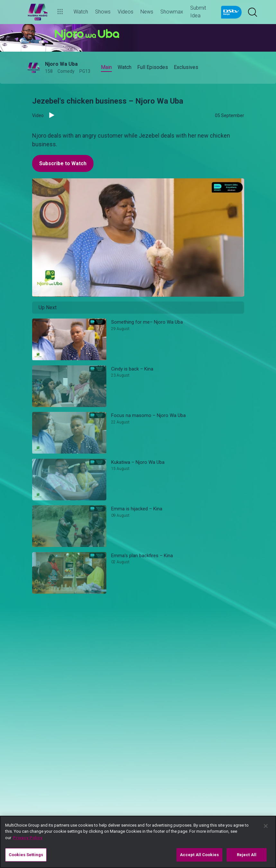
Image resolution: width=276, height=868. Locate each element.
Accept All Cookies (199, 855)
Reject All (247, 855)
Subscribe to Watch (63, 163)
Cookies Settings (26, 855)
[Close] (266, 826)
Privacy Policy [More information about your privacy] (28, 838)
